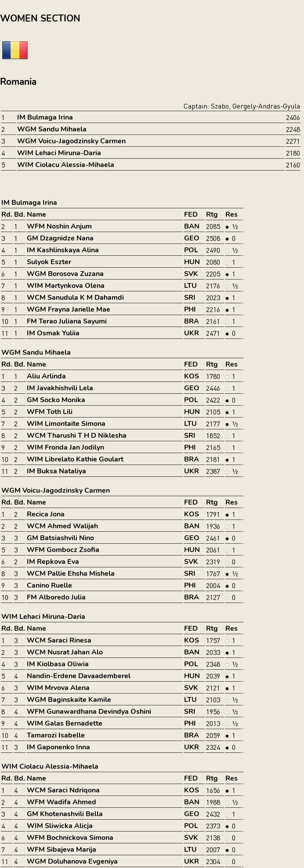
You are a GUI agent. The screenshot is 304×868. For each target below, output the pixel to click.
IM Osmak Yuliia (53, 333)
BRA (192, 321)
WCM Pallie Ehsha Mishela (71, 574)
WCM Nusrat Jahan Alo (65, 652)
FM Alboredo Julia (56, 597)
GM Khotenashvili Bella (65, 814)
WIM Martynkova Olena (66, 286)
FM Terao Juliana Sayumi (67, 321)
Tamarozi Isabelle (56, 735)
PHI (190, 309)
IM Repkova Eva (53, 562)
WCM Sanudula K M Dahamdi (75, 298)
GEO (192, 238)
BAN (192, 226)
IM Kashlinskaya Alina (63, 250)
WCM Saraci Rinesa (59, 640)
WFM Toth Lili (50, 412)
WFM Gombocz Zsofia (63, 550)
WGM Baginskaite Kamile (69, 700)
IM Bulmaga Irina (45, 117)
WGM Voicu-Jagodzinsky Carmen (71, 141)
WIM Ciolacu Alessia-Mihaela (66, 165)
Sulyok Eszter (49, 262)
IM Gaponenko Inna (58, 747)
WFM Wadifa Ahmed (62, 802)
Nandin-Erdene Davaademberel (79, 676)
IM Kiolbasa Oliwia (58, 664)
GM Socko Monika (56, 400)
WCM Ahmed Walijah (62, 526)
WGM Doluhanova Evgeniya (72, 861)
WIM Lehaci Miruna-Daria (59, 153)
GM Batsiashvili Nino (60, 538)
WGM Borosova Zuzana (65, 274)
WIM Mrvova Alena (58, 688)
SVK (191, 274)
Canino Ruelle (49, 585)
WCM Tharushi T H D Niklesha (77, 436)
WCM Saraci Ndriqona (63, 790)
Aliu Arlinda (46, 376)
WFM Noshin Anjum (59, 226)
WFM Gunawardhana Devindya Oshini (89, 712)
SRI (190, 298)
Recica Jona (46, 514)
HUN (192, 262)
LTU (190, 286)
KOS (192, 376)
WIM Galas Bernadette (65, 723)
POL (191, 250)
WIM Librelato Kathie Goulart (75, 459)
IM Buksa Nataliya (56, 471)
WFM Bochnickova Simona (70, 838)
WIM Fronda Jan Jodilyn (65, 447)
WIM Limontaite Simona (66, 424)
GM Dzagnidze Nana (60, 238)
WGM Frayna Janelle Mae (69, 309)
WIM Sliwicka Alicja (60, 826)
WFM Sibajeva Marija (62, 850)
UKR (192, 333)
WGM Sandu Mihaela (52, 129)
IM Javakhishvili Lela (60, 388)
